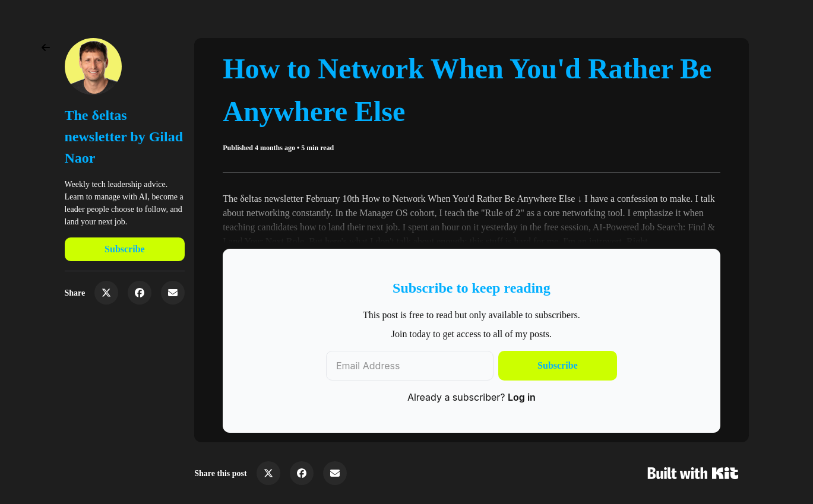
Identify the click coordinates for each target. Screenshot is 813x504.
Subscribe (125, 249)
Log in (522, 397)
